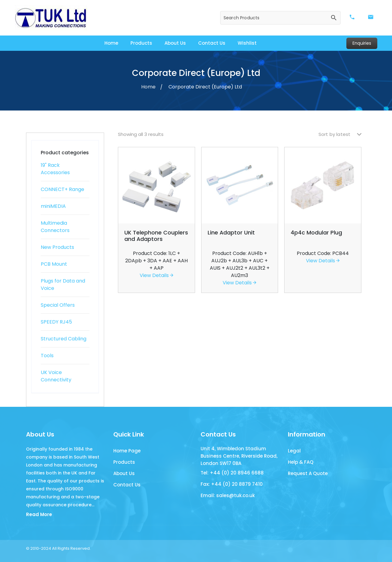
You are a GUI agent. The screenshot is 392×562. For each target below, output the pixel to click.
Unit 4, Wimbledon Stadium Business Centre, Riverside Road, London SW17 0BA (239, 456)
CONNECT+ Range (62, 189)
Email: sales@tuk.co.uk (228, 495)
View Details (156, 275)
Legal (294, 451)
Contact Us (212, 43)
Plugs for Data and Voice (63, 285)
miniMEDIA (53, 206)
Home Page (127, 451)
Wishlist (247, 43)
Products (141, 43)
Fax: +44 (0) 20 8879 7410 (232, 484)
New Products (57, 247)
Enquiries (362, 43)
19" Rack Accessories (55, 169)
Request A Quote (308, 473)
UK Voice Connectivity (56, 376)
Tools (47, 356)
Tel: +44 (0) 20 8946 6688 (232, 473)
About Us (175, 43)
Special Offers (58, 305)
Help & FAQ (301, 462)
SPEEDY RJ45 (56, 322)
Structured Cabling (64, 339)
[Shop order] (340, 135)
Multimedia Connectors (55, 227)
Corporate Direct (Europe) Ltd (205, 87)
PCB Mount (54, 264)
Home (111, 43)
